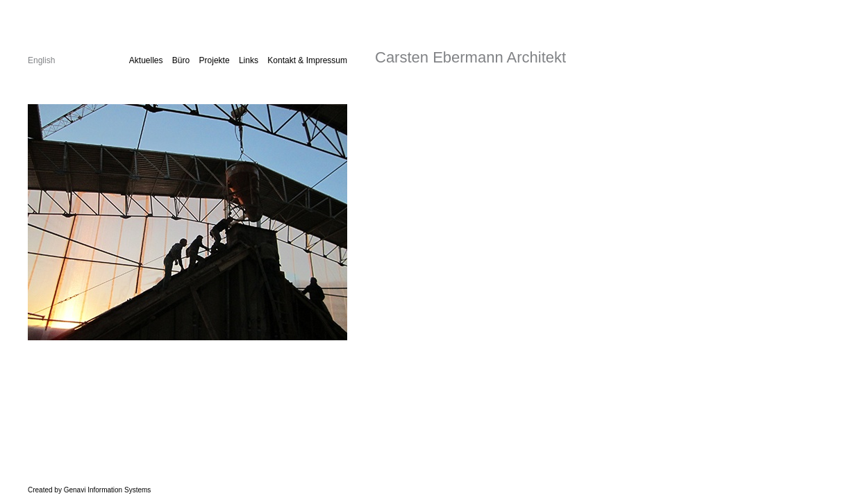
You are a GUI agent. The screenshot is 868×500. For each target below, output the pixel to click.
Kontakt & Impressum (307, 60)
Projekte (215, 60)
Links (249, 60)
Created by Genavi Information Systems (89, 490)
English (41, 60)
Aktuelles (146, 60)
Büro (181, 60)
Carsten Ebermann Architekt (470, 57)
